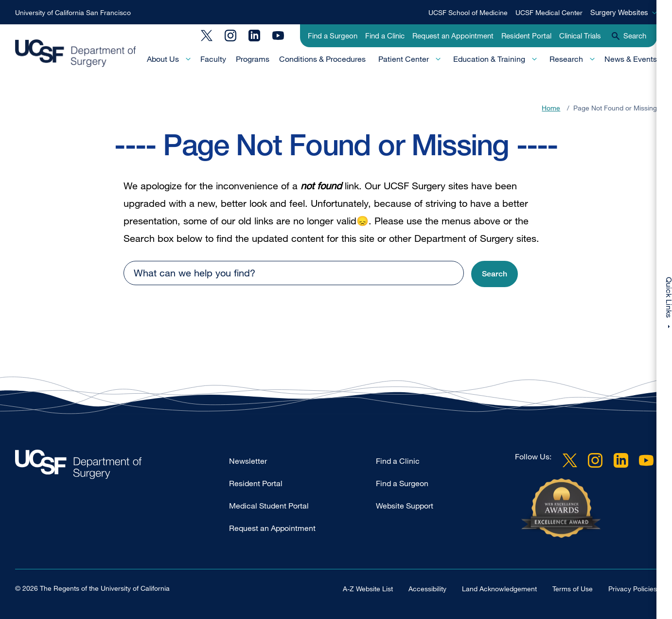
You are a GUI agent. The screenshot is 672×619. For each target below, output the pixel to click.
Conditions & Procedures (322, 59)
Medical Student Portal (269, 506)
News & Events (631, 59)
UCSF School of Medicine (468, 12)
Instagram (230, 36)
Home (551, 108)
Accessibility (427, 589)
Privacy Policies (633, 589)
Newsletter (248, 461)
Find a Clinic (385, 36)
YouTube (278, 36)
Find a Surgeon (333, 36)
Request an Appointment (453, 36)
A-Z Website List (368, 589)
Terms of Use (573, 589)
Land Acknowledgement (499, 589)
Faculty (213, 59)
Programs (253, 59)
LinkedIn (254, 36)
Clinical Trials (580, 36)
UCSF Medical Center (549, 12)
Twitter (207, 36)
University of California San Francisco (73, 12)
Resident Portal (526, 36)
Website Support (405, 506)
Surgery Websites (619, 12)
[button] (495, 274)
